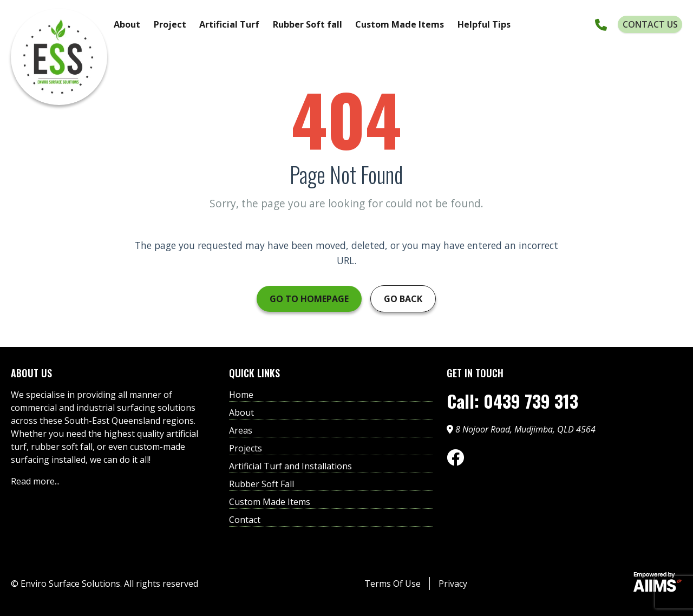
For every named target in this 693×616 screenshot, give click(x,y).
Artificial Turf (229, 24)
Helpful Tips (484, 24)
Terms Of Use (393, 584)
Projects (246, 448)
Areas (241, 430)
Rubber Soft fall (308, 24)
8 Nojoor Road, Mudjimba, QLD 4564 (521, 429)
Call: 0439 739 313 (512, 401)
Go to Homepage (309, 299)
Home (241, 395)
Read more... (35, 481)
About (127, 24)
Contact (245, 520)
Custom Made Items (400, 24)
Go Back (403, 299)
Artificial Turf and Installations (290, 466)
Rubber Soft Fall (261, 484)
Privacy (453, 584)
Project (170, 24)
